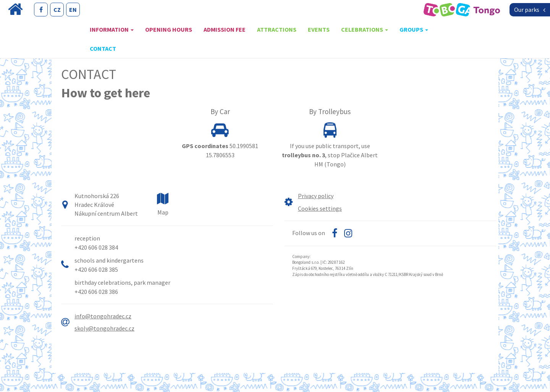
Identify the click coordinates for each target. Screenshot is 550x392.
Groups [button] (414, 29)
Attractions (277, 29)
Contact (103, 48)
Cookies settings (320, 208)
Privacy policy (316, 196)
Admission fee (225, 29)
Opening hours (169, 29)
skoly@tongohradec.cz (104, 328)
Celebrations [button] (365, 29)
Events (319, 29)
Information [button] (112, 29)
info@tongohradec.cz (103, 316)
